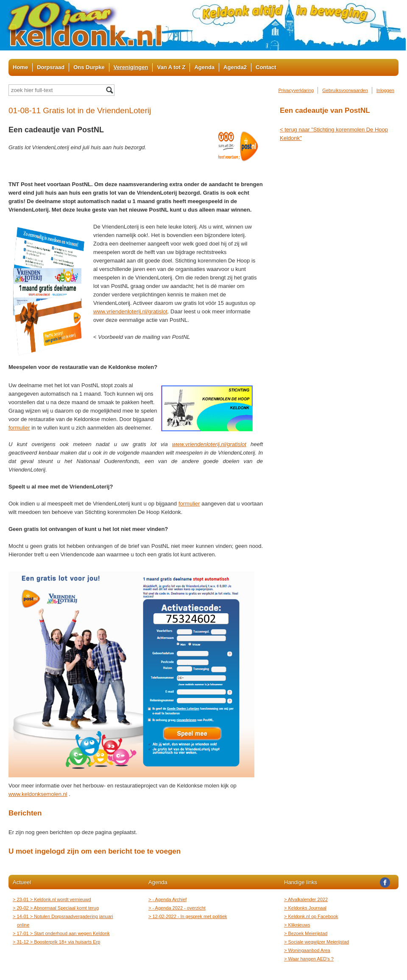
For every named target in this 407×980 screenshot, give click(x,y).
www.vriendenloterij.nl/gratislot (130, 311)
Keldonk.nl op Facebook (313, 916)
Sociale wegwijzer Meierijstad (319, 942)
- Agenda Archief (170, 899)
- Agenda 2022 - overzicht (179, 908)
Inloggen (385, 90)
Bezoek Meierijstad (308, 933)
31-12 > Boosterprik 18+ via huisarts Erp (59, 942)
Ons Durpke (89, 67)
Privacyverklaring (296, 90)
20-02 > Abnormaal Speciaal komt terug (58, 908)
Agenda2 (235, 67)
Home (20, 67)
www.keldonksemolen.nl (38, 794)
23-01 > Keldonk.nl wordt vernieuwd (54, 899)
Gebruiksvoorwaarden (345, 90)
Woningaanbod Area (309, 950)
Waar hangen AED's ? (311, 959)
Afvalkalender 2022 (308, 899)
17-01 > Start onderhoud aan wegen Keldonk (63, 933)
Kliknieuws (299, 925)
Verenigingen (131, 67)
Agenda (204, 67)
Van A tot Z (171, 67)
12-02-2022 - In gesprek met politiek (190, 916)
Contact (266, 67)
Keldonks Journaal (307, 908)
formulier (19, 428)
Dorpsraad (51, 67)
